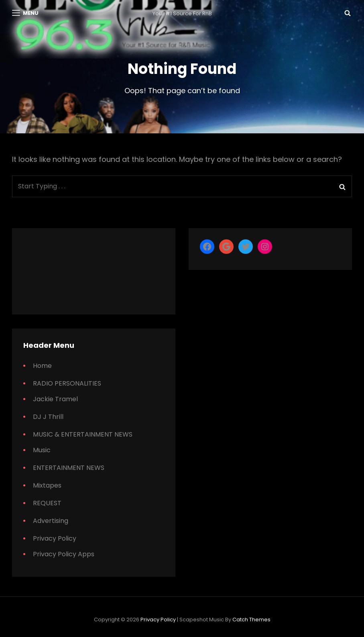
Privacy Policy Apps (64, 554)
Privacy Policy (55, 538)
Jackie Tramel (55, 399)
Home (42, 366)
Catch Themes (251, 620)
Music (42, 450)
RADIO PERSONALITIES (67, 383)
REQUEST (47, 503)
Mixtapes (47, 485)
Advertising (51, 521)
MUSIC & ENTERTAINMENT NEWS (83, 434)
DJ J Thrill (48, 417)
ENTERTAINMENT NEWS (69, 468)
